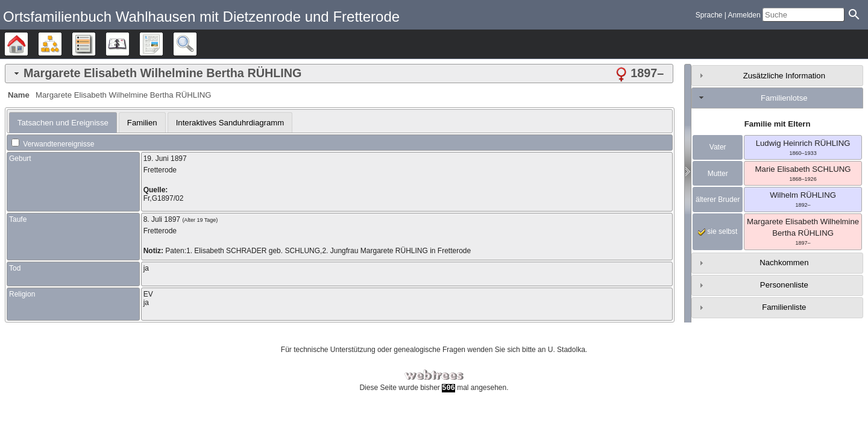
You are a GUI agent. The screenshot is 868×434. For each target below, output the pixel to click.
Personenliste (784, 285)
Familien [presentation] (142, 123)
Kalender (129, 44)
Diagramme (61, 44)
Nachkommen (784, 263)
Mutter (718, 174)
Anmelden (744, 15)
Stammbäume (27, 44)
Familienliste (784, 307)
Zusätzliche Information (784, 76)
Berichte (162, 44)
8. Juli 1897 (162, 219)
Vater (718, 147)
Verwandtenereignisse (53, 144)
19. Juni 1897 (165, 159)
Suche (196, 44)
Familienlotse (784, 98)
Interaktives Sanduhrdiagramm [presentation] (230, 123)
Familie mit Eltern (778, 124)
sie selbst (718, 231)
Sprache (709, 15)
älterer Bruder (718, 200)
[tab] (339, 74)
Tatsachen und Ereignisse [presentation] (63, 123)
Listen (95, 44)
